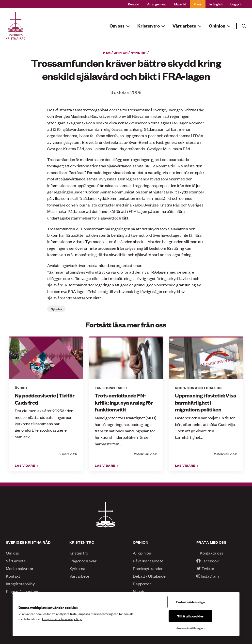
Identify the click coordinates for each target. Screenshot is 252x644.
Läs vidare (25, 465)
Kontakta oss (210, 553)
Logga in (236, 4)
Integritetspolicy (20, 584)
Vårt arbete (16, 561)
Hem (107, 52)
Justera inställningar (190, 628)
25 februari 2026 (146, 454)
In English (216, 4)
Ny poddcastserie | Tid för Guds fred (45, 399)
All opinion (142, 553)
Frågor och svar (83, 561)
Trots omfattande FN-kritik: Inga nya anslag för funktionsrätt (124, 402)
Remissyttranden (148, 568)
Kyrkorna (77, 568)
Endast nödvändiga (190, 602)
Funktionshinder (111, 388)
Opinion (121, 52)
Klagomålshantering (24, 591)
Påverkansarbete (148, 561)
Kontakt (134, 4)
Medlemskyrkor (20, 568)
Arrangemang (157, 4)
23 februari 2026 (226, 454)
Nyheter (139, 52)
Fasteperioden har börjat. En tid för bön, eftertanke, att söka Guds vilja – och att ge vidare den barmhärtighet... (205, 427)
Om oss (12, 553)
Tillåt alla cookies (190, 616)
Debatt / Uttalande (149, 576)
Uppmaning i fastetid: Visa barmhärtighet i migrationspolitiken (205, 402)
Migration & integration (198, 388)
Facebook (208, 561)
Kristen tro (79, 553)
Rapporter (142, 584)
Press (197, 4)
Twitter (205, 568)
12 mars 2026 (68, 454)
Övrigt (21, 388)
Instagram (208, 576)
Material (180, 4)
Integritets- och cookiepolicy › (62, 619)
